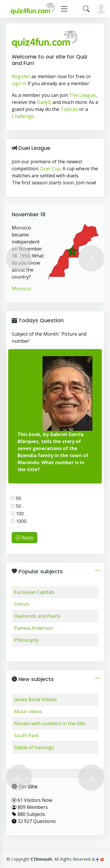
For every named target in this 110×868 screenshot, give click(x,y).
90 (16, 498)
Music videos (28, 711)
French (22, 604)
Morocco (21, 289)
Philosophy (26, 640)
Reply (24, 538)
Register (21, 76)
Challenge (23, 116)
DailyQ (44, 102)
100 (17, 514)
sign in (19, 83)
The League (82, 95)
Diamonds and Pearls (37, 616)
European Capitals (34, 592)
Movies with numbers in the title (50, 723)
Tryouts (69, 109)
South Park (26, 735)
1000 (19, 521)
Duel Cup (50, 169)
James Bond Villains (35, 699)
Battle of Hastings (34, 747)
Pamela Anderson (33, 628)
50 (16, 506)
